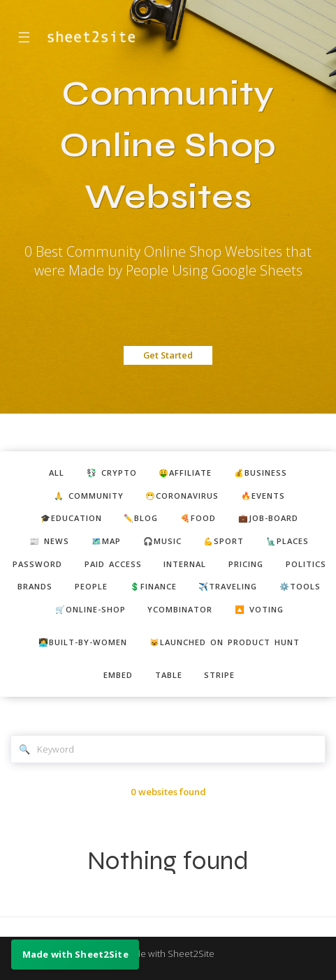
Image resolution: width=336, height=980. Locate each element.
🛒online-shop (90, 609)
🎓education (71, 518)
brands (35, 586)
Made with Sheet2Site (168, 953)
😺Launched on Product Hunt (225, 642)
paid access (113, 564)
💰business (261, 473)
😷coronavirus (182, 496)
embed (118, 675)
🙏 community (89, 496)
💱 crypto (112, 473)
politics (306, 564)
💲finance (153, 586)
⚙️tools (300, 586)
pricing (246, 564)
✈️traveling (228, 586)
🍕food (198, 518)
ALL (57, 473)
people (91, 586)
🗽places (287, 541)
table (169, 675)
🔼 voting (259, 609)
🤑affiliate (185, 473)
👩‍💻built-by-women (83, 642)
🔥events (263, 496)
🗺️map (106, 541)
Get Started (168, 355)
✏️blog (141, 518)
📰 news (49, 541)
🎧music (162, 541)
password (37, 564)
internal (185, 564)
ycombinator (180, 609)
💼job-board (268, 518)
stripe (219, 675)
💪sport (224, 541)
